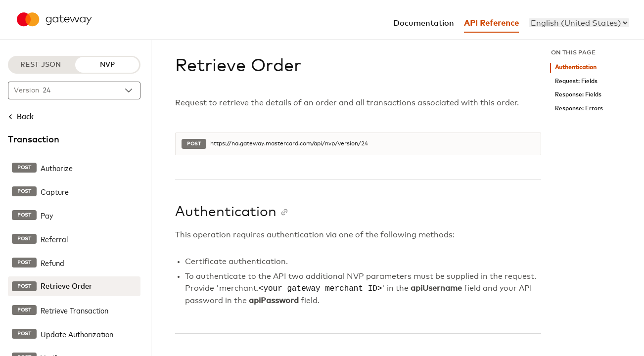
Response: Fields (578, 95)
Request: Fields (576, 81)
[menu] (579, 23)
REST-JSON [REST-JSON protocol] (41, 65)
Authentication (576, 67)
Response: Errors (579, 109)
